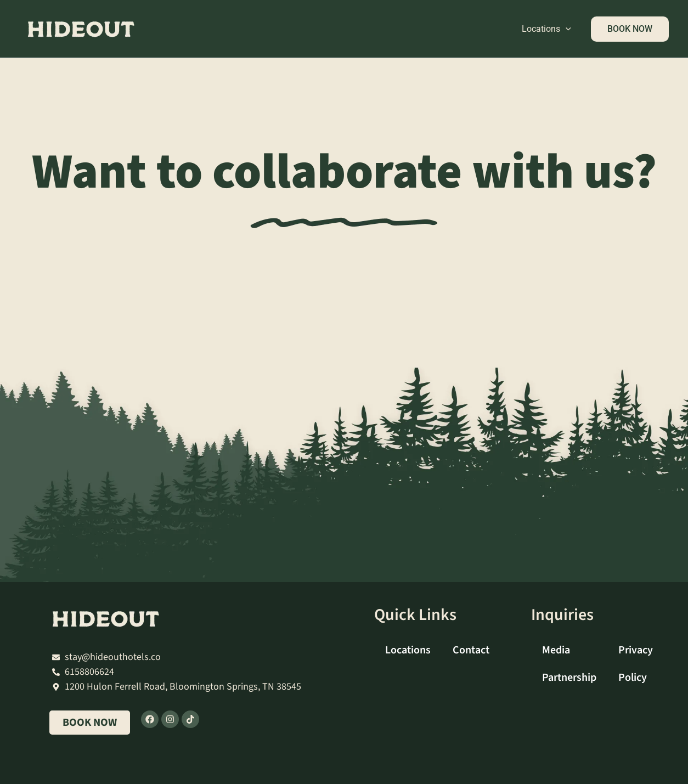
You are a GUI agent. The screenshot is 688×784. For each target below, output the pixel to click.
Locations (546, 29)
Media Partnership (569, 664)
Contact (471, 650)
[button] (566, 29)
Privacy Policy (636, 664)
